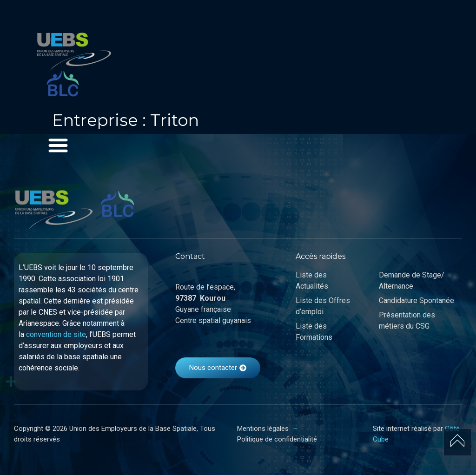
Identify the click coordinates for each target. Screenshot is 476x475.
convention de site (56, 334)
